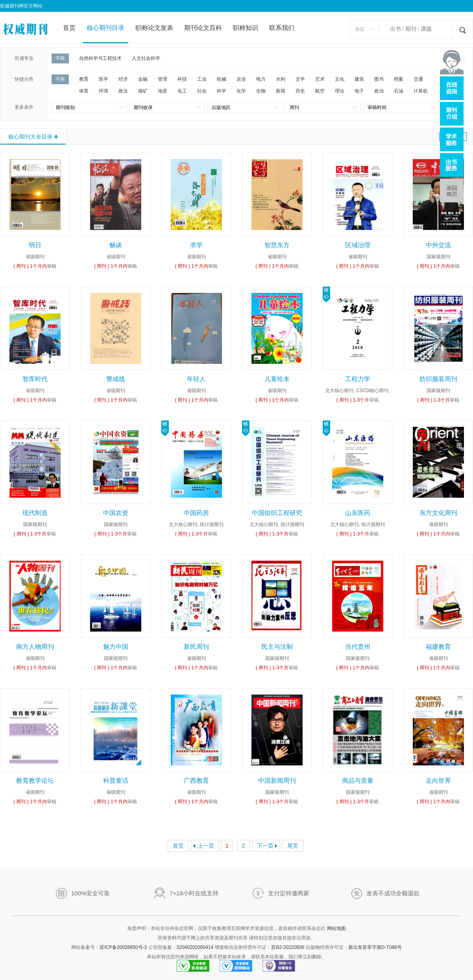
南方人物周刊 (35, 647)
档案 (399, 79)
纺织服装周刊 (438, 379)
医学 (103, 79)
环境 (103, 91)
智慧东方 (277, 245)
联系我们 (282, 28)
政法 (123, 91)
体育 (84, 91)
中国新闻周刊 (277, 781)
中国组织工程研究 (277, 513)
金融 (143, 79)
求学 (196, 245)
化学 (241, 91)
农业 (241, 79)
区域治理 (358, 245)
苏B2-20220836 (288, 947)
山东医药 (358, 513)
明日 (35, 245)
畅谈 (116, 245)
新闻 (281, 91)
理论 (340, 91)
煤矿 (143, 91)
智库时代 (35, 379)
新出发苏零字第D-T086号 (375, 947)
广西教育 (196, 781)
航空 (320, 91)
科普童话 (116, 781)
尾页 (293, 846)
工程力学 (358, 379)
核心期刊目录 (105, 28)
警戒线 (116, 379)
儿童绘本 (277, 379)
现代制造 (35, 513)
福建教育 (438, 647)
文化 (340, 79)
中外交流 (438, 245)
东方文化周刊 (438, 513)
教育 (84, 79)
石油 (399, 91)
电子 (359, 91)
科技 (182, 79)
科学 (222, 91)
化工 (182, 91)
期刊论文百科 (203, 28)
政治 (379, 91)
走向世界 (438, 781)
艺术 (320, 79)
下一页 (265, 846)
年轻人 (196, 379)
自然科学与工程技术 (100, 58)
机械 (222, 79)
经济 (123, 79)
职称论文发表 (154, 28)
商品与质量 (358, 781)
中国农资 (116, 513)
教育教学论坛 (35, 781)
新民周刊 (196, 647)
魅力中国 (116, 647)
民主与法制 (277, 647)
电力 (261, 79)
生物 (261, 91)
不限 (60, 58)
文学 (300, 79)
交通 (418, 79)
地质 (163, 91)
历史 (300, 91)
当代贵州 (358, 647)
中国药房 (196, 513)
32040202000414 (195, 947)
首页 (69, 28)
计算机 (421, 91)
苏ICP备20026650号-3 (123, 947)
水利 (281, 79)
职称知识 (246, 28)
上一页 (206, 846)
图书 (379, 79)
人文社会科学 (146, 58)
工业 (202, 79)
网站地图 (336, 928)
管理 (163, 79)
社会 (202, 91)
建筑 (359, 79)
